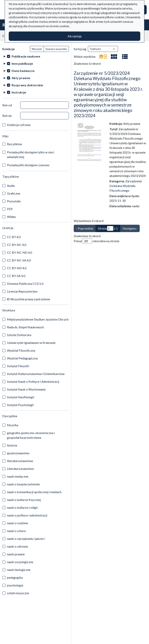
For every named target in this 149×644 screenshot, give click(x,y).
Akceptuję (75, 36)
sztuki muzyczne (18, 593)
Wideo (11, 217)
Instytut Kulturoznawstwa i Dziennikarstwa (36, 374)
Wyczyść (37, 49)
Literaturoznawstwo (20, 469)
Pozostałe (14, 201)
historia (12, 445)
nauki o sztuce (16, 531)
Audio (11, 186)
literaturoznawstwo (20, 461)
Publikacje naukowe (26, 56)
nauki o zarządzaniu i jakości (26, 539)
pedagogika (15, 577)
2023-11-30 (118, 201)
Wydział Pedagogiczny (22, 358)
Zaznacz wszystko (56, 49)
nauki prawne (16, 554)
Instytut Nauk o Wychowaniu (26, 389)
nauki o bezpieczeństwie (23, 484)
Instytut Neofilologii (21, 397)
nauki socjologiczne (20, 562)
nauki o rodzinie (17, 523)
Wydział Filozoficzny (21, 350)
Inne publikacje (22, 63)
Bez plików (14, 144)
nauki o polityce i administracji (27, 515)
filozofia (13, 425)
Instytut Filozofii (18, 366)
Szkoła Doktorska (19, 335)
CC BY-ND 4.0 (17, 268)
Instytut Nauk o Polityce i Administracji (33, 381)
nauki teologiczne (19, 570)
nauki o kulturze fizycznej (24, 500)
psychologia (15, 585)
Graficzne (14, 193)
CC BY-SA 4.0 (16, 276)
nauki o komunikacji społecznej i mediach (34, 492)
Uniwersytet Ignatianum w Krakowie (31, 343)
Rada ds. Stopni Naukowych (25, 327)
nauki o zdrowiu (17, 546)
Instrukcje (19, 92)
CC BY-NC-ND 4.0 (19, 252)
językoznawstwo (18, 453)
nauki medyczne (18, 476)
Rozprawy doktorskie (27, 85)
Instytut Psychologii (20, 405)
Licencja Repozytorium (22, 291)
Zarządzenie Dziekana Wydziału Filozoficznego (126, 186)
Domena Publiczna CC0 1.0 (25, 284)
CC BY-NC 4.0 (17, 245)
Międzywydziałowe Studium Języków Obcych (38, 319)
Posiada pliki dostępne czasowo (28, 165)
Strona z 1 (108, 228)
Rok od (7, 105)
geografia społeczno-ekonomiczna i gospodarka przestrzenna (31, 435)
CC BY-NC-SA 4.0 (19, 260)
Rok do (7, 116)
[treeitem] (36, 56)
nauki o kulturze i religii (22, 507)
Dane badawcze (23, 71)
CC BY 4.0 (14, 237)
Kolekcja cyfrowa (19, 125)
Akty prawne (21, 78)
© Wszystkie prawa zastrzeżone (29, 299)
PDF (10, 209)
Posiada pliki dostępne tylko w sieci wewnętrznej (31, 154)
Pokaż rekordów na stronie (97, 241)
